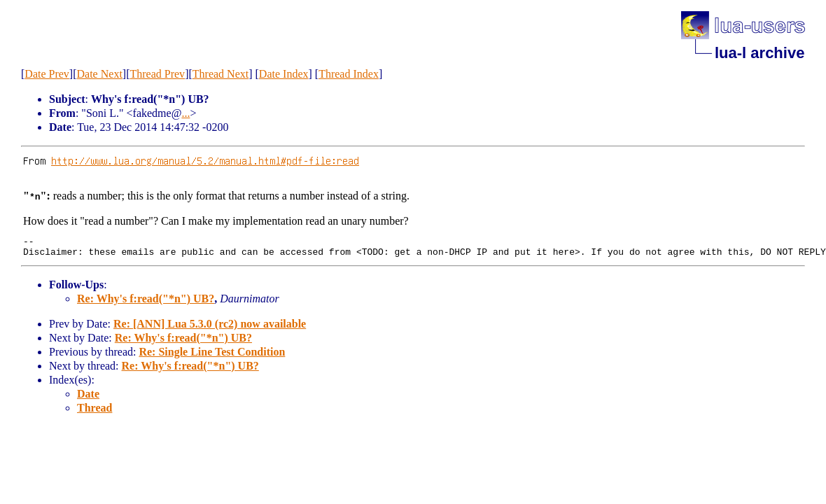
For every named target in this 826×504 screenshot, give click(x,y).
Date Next (100, 74)
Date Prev (47, 74)
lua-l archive (759, 53)
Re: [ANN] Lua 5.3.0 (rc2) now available (210, 328)
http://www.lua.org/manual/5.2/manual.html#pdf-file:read (205, 160)
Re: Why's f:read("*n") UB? (146, 303)
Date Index (284, 74)
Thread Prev (157, 74)
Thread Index (349, 74)
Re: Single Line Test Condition (212, 356)
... (185, 113)
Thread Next (220, 74)
